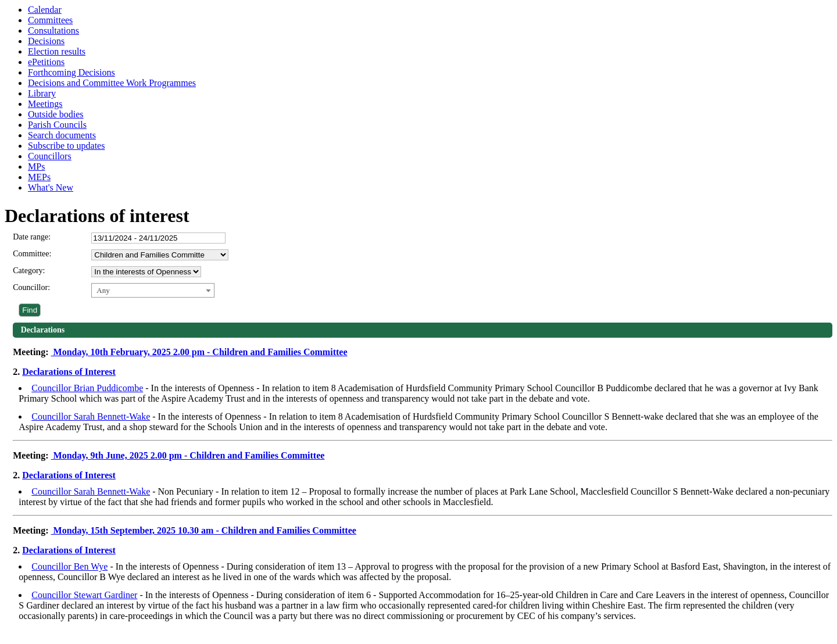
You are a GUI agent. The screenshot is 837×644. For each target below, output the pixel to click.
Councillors (50, 156)
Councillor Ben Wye (69, 566)
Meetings (45, 104)
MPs (36, 167)
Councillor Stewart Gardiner (84, 595)
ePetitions (46, 62)
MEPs (39, 177)
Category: (29, 271)
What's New (51, 187)
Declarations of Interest (69, 372)
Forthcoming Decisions (71, 72)
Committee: (32, 254)
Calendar (45, 10)
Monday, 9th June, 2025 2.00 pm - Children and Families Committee (188, 455)
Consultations (53, 31)
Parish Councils (57, 125)
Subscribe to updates (66, 146)
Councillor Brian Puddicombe (87, 388)
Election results (57, 51)
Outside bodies (56, 114)
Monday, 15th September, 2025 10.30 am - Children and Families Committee (204, 530)
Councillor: (31, 287)
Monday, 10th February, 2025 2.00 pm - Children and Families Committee (199, 352)
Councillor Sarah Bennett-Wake (91, 416)
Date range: (32, 237)
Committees (50, 20)
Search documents (62, 135)
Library (42, 93)
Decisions (46, 41)
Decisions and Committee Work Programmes (112, 83)
